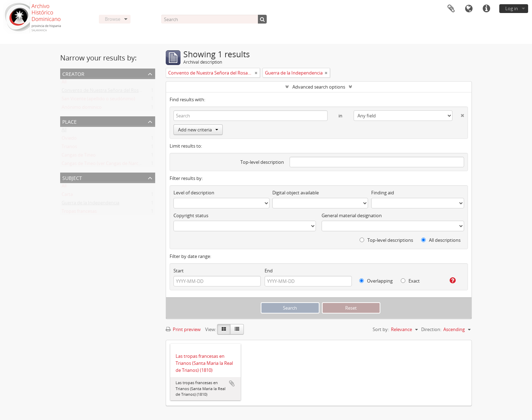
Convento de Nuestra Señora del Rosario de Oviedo (115, 92)
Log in (512, 8)
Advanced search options (319, 87)
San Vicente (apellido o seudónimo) (98, 100)
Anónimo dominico (82, 109)
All (64, 83)
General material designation (352, 215)
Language (469, 9)
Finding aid (383, 193)
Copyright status (191, 215)
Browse (113, 19)
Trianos (69, 148)
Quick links (486, 9)
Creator (73, 73)
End (269, 271)
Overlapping (376, 281)
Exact (410, 281)
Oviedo (69, 140)
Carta (67, 196)
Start (179, 271)
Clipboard (451, 9)
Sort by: (381, 329)
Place (69, 121)
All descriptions (441, 240)
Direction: (431, 329)
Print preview (183, 329)
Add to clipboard (232, 383)
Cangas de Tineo (79, 156)
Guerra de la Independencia (90, 204)
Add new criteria (198, 130)
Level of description (194, 193)
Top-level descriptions (386, 240)
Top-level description (262, 162)
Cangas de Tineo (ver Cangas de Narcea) (103, 165)
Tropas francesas (79, 213)
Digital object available (296, 193)
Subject (72, 177)
